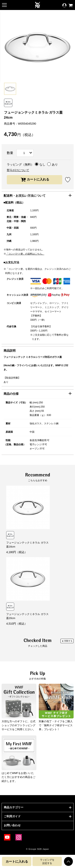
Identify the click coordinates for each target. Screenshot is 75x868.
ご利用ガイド (12, 816)
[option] (10, 89)
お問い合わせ (12, 825)
